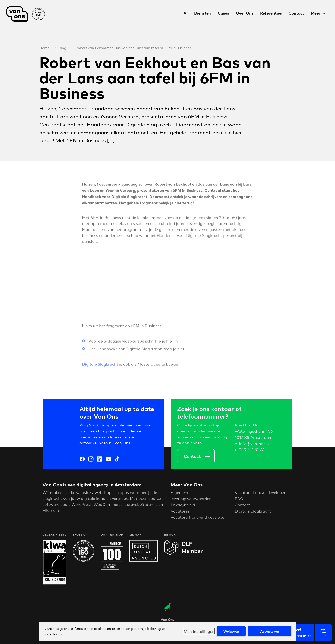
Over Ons (245, 13)
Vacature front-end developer (198, 519)
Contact (296, 13)
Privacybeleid (183, 507)
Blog (62, 47)
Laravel (131, 506)
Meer (316, 13)
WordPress (82, 506)
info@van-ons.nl (254, 444)
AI (185, 13)
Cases (223, 13)
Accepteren (270, 631)
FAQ (239, 501)
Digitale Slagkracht (253, 513)
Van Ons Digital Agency (26, 14)
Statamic (149, 506)
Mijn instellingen (199, 631)
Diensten (203, 13)
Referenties (271, 13)
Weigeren (231, 631)
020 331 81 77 (251, 451)
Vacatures (180, 513)
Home (44, 47)
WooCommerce (108, 506)
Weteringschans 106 (254, 432)
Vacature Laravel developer (260, 494)
